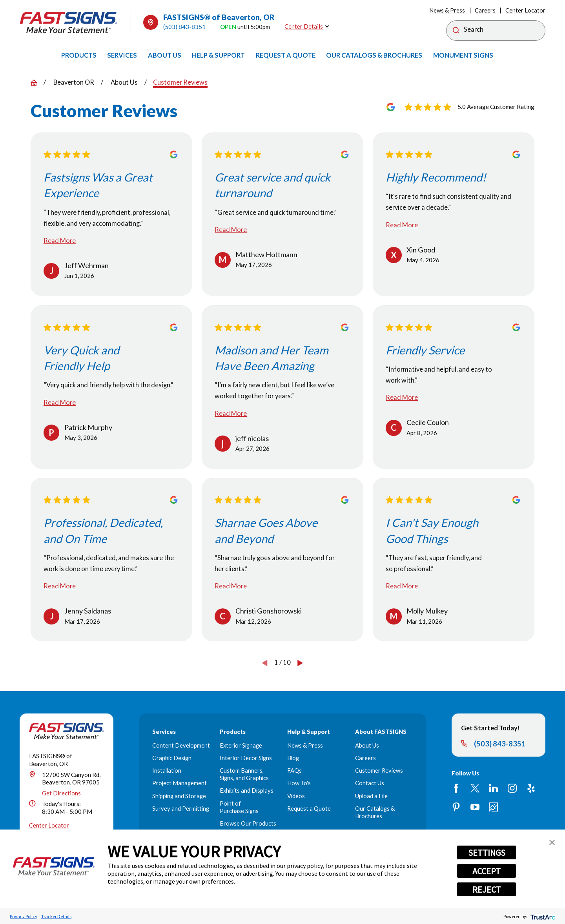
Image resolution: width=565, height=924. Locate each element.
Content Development (181, 745)
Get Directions (61, 793)
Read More (60, 241)
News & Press (447, 10)
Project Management (180, 783)
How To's (299, 783)
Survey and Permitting (181, 809)
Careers (485, 10)
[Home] (69, 23)
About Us (367, 745)
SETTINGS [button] (487, 853)
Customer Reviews (379, 771)
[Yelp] (531, 788)
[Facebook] (456, 788)
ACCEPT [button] (487, 871)
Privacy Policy (24, 916)
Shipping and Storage (179, 796)
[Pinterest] (456, 807)
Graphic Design (172, 758)
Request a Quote (309, 809)
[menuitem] (79, 55)
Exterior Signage (241, 745)
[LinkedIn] (493, 788)
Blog (293, 758)
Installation (167, 771)
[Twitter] (475, 788)
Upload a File (371, 796)
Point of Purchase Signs (239, 807)
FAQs (294, 771)
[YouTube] (475, 807)
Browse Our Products (248, 823)
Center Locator (525, 10)
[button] (552, 842)
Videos (296, 796)
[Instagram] (512, 788)
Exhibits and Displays (247, 791)
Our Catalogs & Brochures (375, 812)
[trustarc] (542, 916)
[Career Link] (493, 807)
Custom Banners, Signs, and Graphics (244, 774)
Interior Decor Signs (246, 758)
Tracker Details (56, 916)
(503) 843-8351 (184, 27)
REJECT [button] (487, 890)
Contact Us (370, 783)
